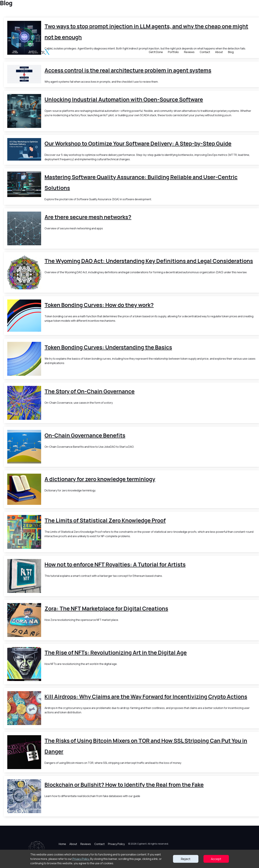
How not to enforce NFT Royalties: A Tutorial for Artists (115, 564)
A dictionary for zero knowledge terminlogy (100, 479)
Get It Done (156, 52)
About (219, 52)
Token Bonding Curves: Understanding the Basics (108, 347)
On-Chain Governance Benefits (85, 435)
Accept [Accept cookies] (216, 859)
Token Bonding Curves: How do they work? (99, 305)
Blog (231, 52)
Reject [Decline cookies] (186, 859)
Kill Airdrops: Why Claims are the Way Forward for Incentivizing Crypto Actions (146, 697)
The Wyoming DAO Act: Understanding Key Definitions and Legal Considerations (149, 261)
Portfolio (173, 52)
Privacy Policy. (81, 859)
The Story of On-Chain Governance (90, 391)
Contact (205, 52)
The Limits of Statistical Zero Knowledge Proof (105, 520)
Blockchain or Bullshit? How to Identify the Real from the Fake (124, 785)
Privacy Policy (116, 844)
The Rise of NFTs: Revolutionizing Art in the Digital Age (116, 653)
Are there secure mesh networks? (88, 217)
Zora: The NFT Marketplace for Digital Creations (106, 608)
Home (62, 844)
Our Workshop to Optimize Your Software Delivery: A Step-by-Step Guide (138, 143)
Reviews (189, 52)
